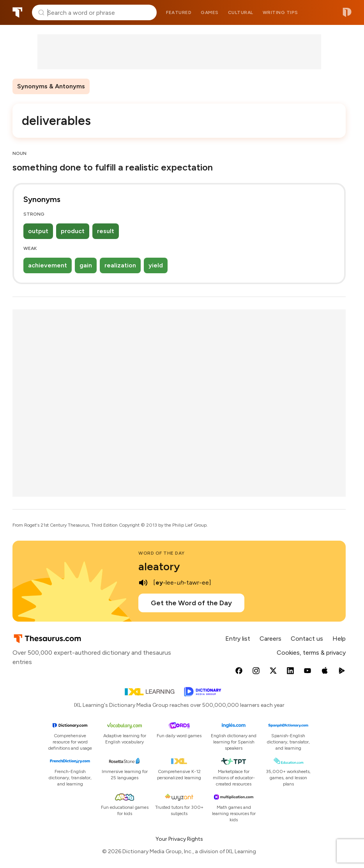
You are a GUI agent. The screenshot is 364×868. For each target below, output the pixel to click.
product (73, 231)
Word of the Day (162, 553)
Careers (270, 639)
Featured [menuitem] (179, 12)
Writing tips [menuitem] (280, 12)
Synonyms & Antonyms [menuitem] (51, 86)
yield (156, 265)
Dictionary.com (347, 12)
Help (339, 639)
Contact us (307, 639)
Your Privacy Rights (179, 839)
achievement (48, 265)
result (106, 231)
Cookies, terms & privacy (311, 653)
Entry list (238, 639)
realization (120, 265)
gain (86, 265)
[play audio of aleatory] (143, 583)
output (38, 231)
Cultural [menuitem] (241, 12)
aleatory (159, 566)
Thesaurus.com (18, 12)
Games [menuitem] (210, 12)
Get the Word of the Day (191, 603)
